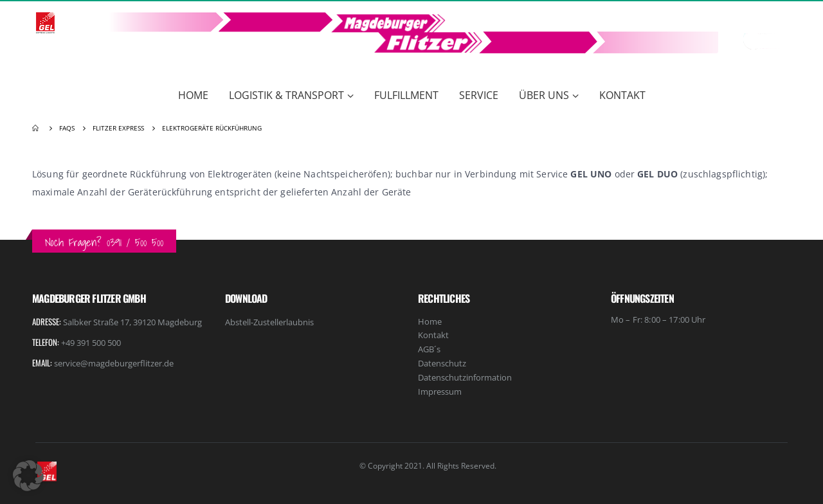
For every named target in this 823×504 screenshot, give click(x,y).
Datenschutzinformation (465, 377)
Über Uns (544, 95)
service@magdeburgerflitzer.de (114, 363)
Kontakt (622, 95)
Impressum (440, 392)
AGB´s (429, 349)
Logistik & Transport (286, 95)
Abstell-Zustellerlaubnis (269, 322)
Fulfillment (406, 95)
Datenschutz (442, 363)
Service (479, 95)
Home (193, 95)
